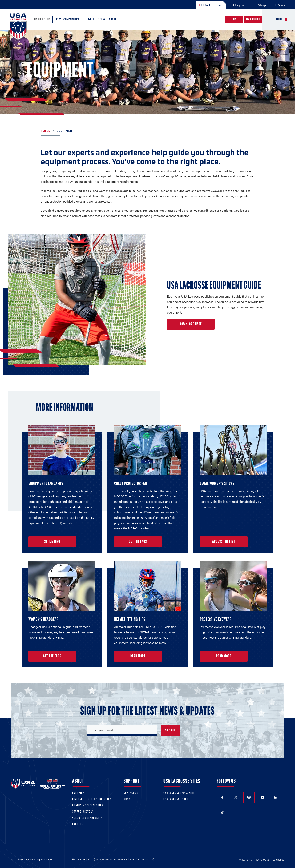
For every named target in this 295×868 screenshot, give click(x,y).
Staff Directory (83, 812)
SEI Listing (52, 542)
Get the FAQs (138, 542)
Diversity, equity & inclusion (92, 799)
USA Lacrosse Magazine (179, 793)
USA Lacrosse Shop (176, 799)
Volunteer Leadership (87, 818)
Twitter (236, 797)
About (113, 20)
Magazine (239, 5)
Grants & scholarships (88, 806)
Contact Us (131, 793)
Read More (138, 656)
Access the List (224, 542)
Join (234, 20)
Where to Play (97, 20)
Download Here (191, 324)
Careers (78, 824)
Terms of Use (262, 860)
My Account (253, 20)
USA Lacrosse (211, 5)
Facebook (222, 797)
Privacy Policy (245, 860)
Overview (79, 793)
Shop (261, 5)
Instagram (249, 797)
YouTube (262, 797)
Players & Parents (68, 20)
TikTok (222, 813)
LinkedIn (276, 797)
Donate (281, 5)
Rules (46, 131)
